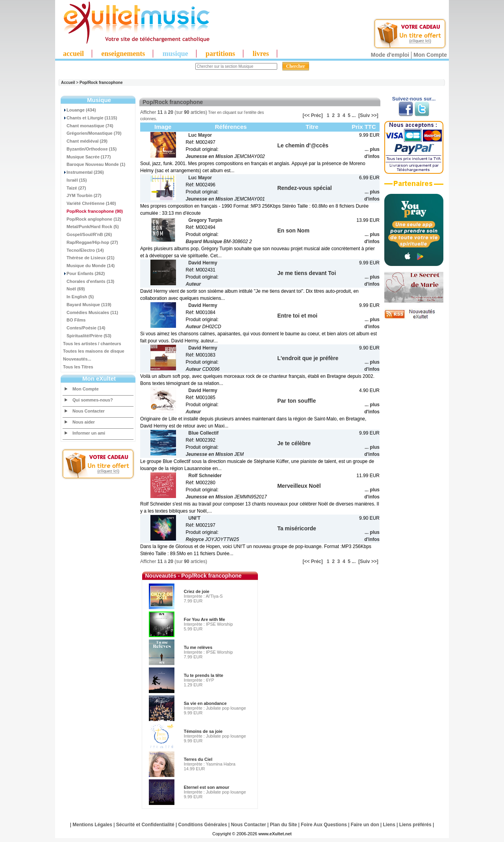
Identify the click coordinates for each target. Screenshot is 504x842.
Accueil (68, 83)
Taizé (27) (74, 188)
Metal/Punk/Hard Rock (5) (91, 227)
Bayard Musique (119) (87, 305)
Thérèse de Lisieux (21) (89, 258)
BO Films (74, 320)
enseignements (123, 54)
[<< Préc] (312, 115)
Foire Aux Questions (324, 825)
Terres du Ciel (198, 759)
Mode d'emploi (390, 55)
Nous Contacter (89, 411)
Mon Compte (430, 55)
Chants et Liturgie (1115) (90, 118)
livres (261, 54)
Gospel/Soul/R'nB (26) (87, 234)
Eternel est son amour (207, 787)
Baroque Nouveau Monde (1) (94, 164)
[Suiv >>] (368, 115)
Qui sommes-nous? (93, 400)
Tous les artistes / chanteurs (92, 344)
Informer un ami (89, 433)
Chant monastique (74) (88, 126)
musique (175, 54)
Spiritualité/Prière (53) (87, 336)
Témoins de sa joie (203, 731)
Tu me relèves (198, 647)
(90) (93, 211)
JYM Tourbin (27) (82, 195)
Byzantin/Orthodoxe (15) (90, 149)
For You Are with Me (205, 619)
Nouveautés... (77, 359)
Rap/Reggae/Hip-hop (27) (91, 242)
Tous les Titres (78, 367)
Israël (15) (75, 180)
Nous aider (84, 422)
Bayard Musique (204, 242)
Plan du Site (284, 825)
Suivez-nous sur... (414, 99)
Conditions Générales (203, 825)
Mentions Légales (92, 825)
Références (231, 127)
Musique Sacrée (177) (87, 157)
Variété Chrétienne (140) (89, 203)
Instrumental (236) (83, 172)
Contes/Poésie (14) (84, 328)
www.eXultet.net (275, 834)
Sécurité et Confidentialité (145, 825)
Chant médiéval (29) (85, 141)
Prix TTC (364, 127)
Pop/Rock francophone (101, 83)
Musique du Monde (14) (89, 266)
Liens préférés (415, 825)
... (354, 115)
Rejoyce (195, 539)
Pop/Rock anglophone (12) (92, 219)
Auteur (194, 284)
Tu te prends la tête (204, 675)
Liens (389, 825)
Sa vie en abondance (205, 703)
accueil (73, 54)
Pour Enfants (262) (84, 273)
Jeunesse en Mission (209, 156)
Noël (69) (74, 289)
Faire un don (365, 825)
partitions (220, 54)
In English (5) (78, 297)
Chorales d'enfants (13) (89, 281)
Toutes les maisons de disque (94, 351)
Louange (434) (80, 110)
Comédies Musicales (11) (91, 312)
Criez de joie (197, 591)
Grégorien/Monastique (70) (92, 133)
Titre (312, 127)
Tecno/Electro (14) (83, 250)
